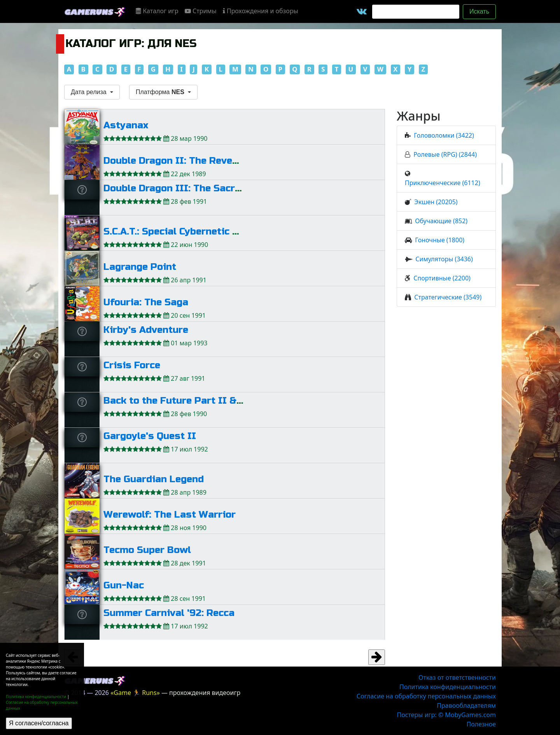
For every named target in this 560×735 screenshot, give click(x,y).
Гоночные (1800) (440, 240)
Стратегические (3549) (448, 297)
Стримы (201, 11)
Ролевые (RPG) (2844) (445, 154)
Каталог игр (157, 11)
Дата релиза (89, 92)
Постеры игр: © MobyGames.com (446, 715)
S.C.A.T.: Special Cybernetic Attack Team (198, 232)
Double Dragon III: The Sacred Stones (193, 188)
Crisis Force (132, 365)
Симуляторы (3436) (444, 259)
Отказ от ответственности (457, 677)
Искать (479, 11)
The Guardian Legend (154, 479)
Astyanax (126, 125)
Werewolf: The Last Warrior (170, 515)
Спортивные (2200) (442, 278)
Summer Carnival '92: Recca (169, 613)
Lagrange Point (140, 267)
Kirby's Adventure (146, 330)
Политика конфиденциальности (36, 696)
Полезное (481, 724)
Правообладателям (466, 705)
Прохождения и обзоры (261, 11)
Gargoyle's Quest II (150, 436)
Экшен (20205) (436, 202)
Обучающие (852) (441, 221)
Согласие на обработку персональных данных (426, 696)
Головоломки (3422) (444, 135)
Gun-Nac (124, 585)
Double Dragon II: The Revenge (176, 161)
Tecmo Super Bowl (147, 550)
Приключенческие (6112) (443, 183)
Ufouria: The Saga (146, 302)
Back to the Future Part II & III (178, 401)
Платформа (161, 92)
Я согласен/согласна (39, 723)
